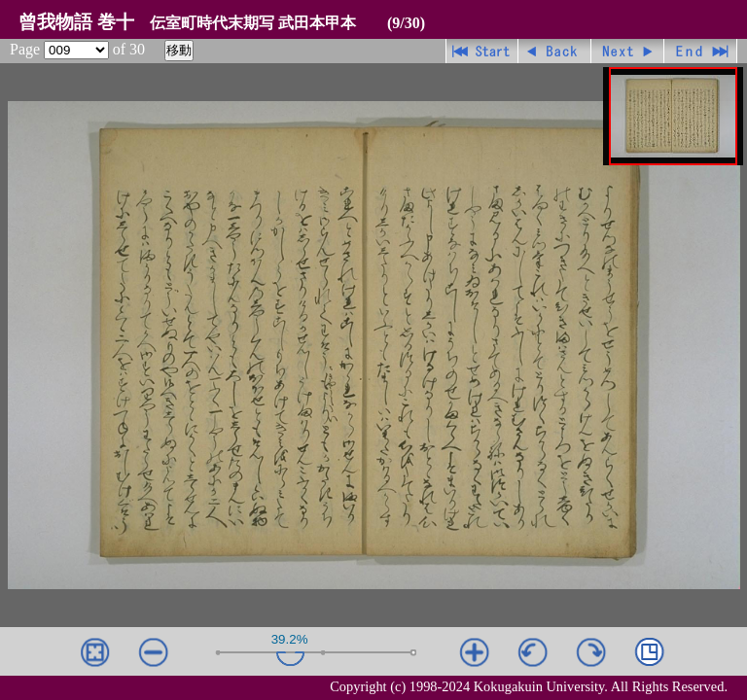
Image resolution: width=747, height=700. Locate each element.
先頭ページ (482, 51)
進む (628, 51)
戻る (555, 51)
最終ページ (701, 51)
